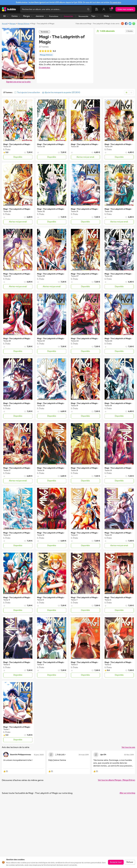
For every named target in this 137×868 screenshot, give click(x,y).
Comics (16, 16)
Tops (95, 16)
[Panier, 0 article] (111, 9)
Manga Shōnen (24, 24)
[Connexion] (104, 9)
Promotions (54, 16)
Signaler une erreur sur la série (18, 82)
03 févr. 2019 (129, 755)
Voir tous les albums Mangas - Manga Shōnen (117, 780)
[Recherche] (53, 9)
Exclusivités (68, 16)
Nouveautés (83, 16)
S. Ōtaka (7, 149)
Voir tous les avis (128, 747)
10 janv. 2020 (39, 755)
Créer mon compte (125, 9)
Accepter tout (116, 862)
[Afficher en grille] (126, 92)
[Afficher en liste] (131, 92)
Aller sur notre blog (127, 793)
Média (108, 16)
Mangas (28, 16)
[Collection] (97, 9)
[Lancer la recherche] (88, 9)
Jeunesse (41, 16)
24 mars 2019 (84, 755)
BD (6, 16)
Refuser (130, 862)
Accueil (5, 24)
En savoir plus (116, 2)
